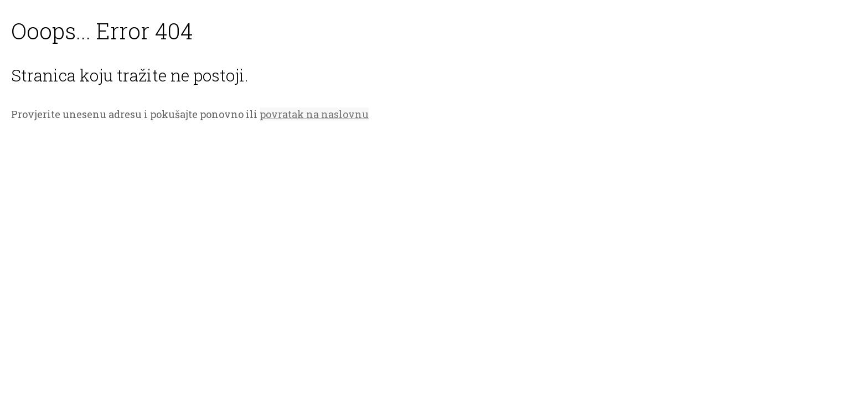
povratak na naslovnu (314, 114)
